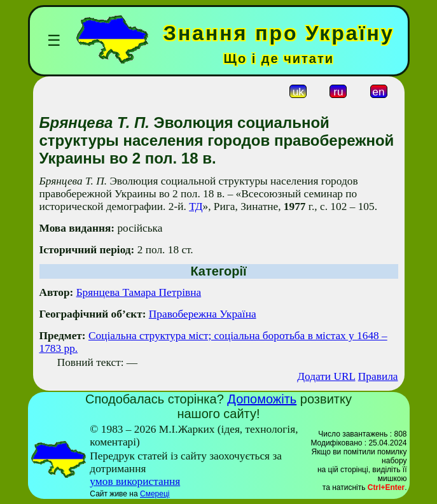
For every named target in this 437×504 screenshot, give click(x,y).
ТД (196, 206)
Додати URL (326, 376)
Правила (378, 376)
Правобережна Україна (203, 314)
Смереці (155, 494)
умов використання (135, 481)
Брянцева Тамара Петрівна (139, 292)
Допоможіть (262, 399)
